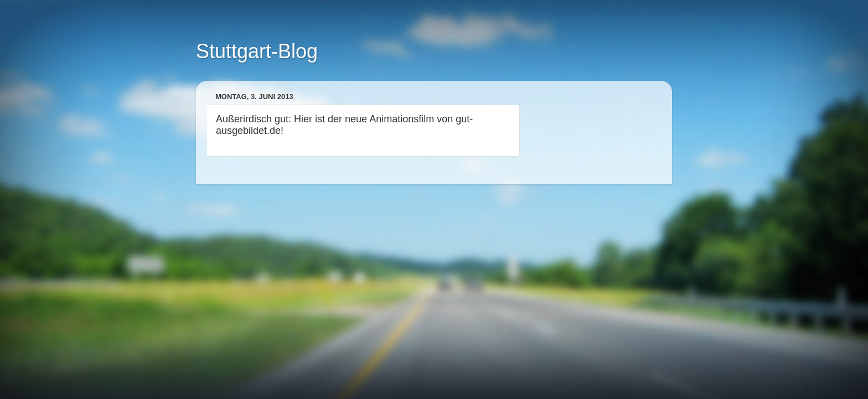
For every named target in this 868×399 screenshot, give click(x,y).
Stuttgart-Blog (257, 51)
